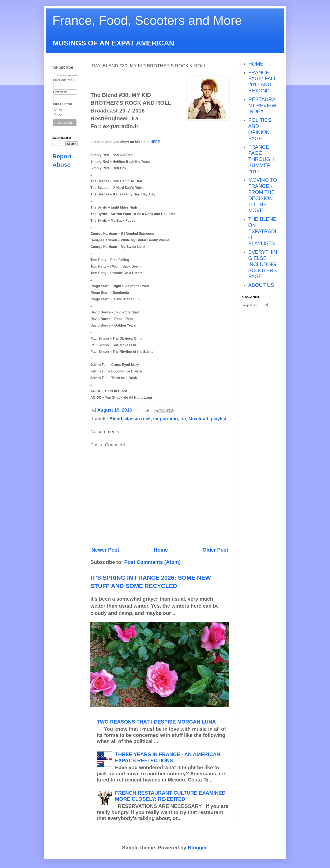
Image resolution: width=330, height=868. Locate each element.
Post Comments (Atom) (152, 562)
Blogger (197, 848)
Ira (183, 419)
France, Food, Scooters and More (147, 20)
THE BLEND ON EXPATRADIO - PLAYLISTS (262, 231)
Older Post (215, 550)
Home (161, 550)
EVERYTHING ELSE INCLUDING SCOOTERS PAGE (263, 264)
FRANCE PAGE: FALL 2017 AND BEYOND (262, 82)
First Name (60, 92)
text (60, 115)
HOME (256, 64)
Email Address (64, 80)
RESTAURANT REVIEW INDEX (262, 105)
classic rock (138, 419)
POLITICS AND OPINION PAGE (260, 129)
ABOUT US (261, 285)
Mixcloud (198, 419)
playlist (219, 419)
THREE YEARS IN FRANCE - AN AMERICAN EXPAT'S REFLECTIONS (168, 757)
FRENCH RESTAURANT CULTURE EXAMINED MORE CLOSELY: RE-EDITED (170, 796)
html (60, 110)
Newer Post (105, 550)
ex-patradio (165, 419)
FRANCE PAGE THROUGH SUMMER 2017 (261, 159)
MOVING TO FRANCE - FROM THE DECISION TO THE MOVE (263, 195)
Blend (116, 419)
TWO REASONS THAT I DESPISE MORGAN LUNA (156, 722)
